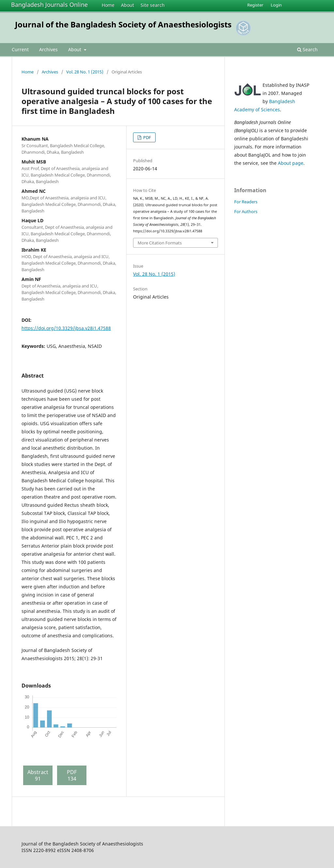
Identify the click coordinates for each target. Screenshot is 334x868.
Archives (48, 49)
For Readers (246, 202)
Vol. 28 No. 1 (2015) (85, 72)
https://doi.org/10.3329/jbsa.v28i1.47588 (66, 328)
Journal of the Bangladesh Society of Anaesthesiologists (123, 24)
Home (108, 5)
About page (291, 163)
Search (307, 49)
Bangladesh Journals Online (49, 5)
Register (255, 5)
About (128, 5)
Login (276, 5)
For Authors (246, 211)
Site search (153, 5)
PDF (147, 137)
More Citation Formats (160, 243)
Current (20, 49)
